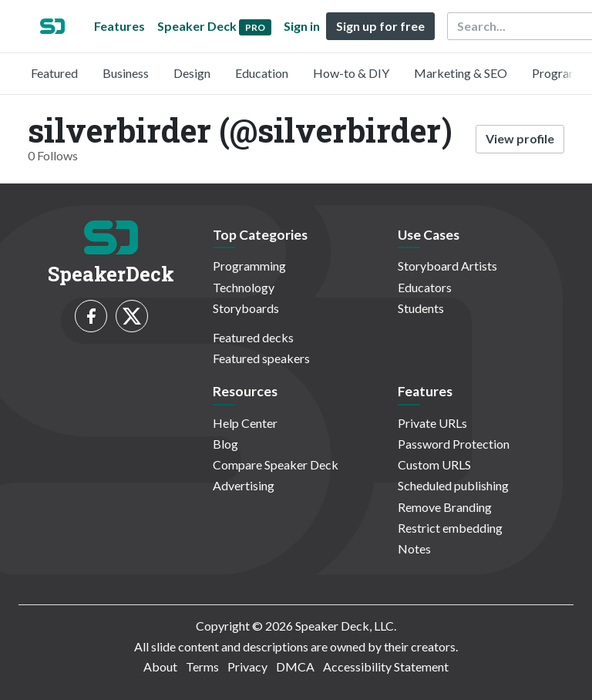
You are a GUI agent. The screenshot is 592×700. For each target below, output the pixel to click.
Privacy (247, 666)
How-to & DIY (351, 73)
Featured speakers (261, 358)
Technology (244, 287)
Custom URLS (434, 464)
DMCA (295, 666)
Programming (249, 266)
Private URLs (432, 423)
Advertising (244, 485)
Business (126, 73)
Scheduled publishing (453, 485)
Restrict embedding (450, 528)
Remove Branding (445, 507)
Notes (414, 549)
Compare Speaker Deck (276, 464)
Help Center (245, 423)
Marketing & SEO (461, 73)
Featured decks (253, 337)
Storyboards (246, 308)
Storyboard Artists (447, 266)
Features (119, 26)
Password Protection (454, 444)
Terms (202, 666)
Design (192, 73)
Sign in (302, 26)
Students (421, 308)
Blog (225, 444)
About (160, 666)
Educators (425, 287)
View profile (520, 138)
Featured (54, 73)
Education (262, 73)
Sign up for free (380, 26)
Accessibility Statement (386, 666)
